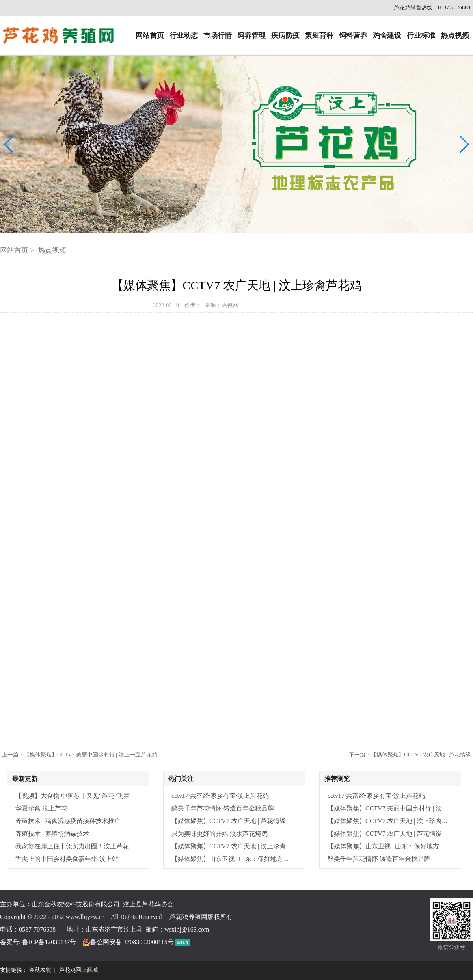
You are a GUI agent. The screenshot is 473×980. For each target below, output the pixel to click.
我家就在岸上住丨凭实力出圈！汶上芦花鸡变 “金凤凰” (91, 846)
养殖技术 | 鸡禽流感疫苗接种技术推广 (68, 821)
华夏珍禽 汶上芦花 (41, 808)
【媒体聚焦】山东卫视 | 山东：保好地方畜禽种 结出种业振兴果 (260, 859)
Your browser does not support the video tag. (236, 462)
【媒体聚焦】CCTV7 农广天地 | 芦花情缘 (229, 821)
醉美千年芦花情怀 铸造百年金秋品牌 (223, 808)
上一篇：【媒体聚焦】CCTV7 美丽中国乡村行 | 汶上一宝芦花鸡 (80, 755)
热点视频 (455, 35)
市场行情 (218, 35)
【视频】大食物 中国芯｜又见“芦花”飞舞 (73, 796)
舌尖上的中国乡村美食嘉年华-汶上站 (67, 859)
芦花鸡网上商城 (78, 970)
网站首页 (150, 35)
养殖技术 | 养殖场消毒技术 (52, 834)
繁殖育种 (319, 35)
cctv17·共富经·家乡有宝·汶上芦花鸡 (220, 796)
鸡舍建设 (387, 35)
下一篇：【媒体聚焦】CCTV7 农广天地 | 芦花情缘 (410, 755)
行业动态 (184, 35)
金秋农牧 (40, 970)
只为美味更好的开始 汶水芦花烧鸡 (220, 834)
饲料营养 (353, 35)
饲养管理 (251, 35)
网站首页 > (18, 250)
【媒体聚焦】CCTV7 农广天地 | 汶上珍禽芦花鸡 (238, 846)
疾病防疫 (285, 35)
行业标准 (421, 35)
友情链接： (14, 970)
